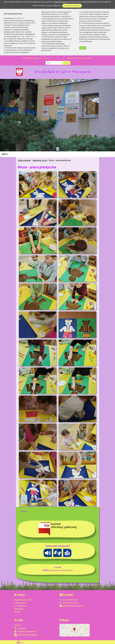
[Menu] (57, 154)
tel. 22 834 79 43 (69, 600)
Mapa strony (38, 58)
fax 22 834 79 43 (69, 603)
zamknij (83, 48)
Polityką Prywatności (61, 2)
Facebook (20, 628)
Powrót (24, 511)
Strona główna (28, 58)
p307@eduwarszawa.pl (71, 606)
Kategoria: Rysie (40, 160)
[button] (3, 115)
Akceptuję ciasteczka (72, 6)
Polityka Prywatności (25, 632)
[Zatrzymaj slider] (58, 149)
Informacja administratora (84, 58)
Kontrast (71, 58)
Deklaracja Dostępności (26, 635)
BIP (17, 625)
